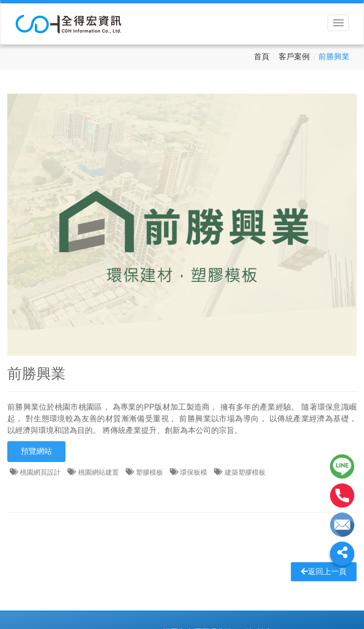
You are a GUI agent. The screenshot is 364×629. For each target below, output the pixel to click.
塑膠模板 (149, 472)
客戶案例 (294, 57)
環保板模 (194, 472)
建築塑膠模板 (245, 472)
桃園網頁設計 (41, 472)
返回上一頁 (324, 571)
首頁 (262, 57)
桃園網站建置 (99, 472)
